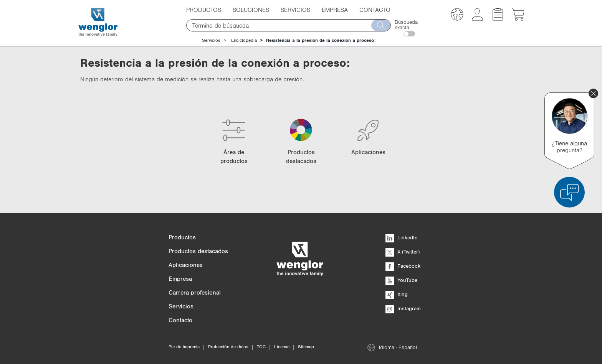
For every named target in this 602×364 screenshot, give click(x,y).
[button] (457, 16)
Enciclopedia (244, 40)
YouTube (401, 280)
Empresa (335, 10)
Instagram (403, 308)
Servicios (295, 10)
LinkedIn (402, 237)
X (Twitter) (403, 252)
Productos (204, 10)
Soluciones (251, 10)
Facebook (403, 266)
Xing (397, 294)
